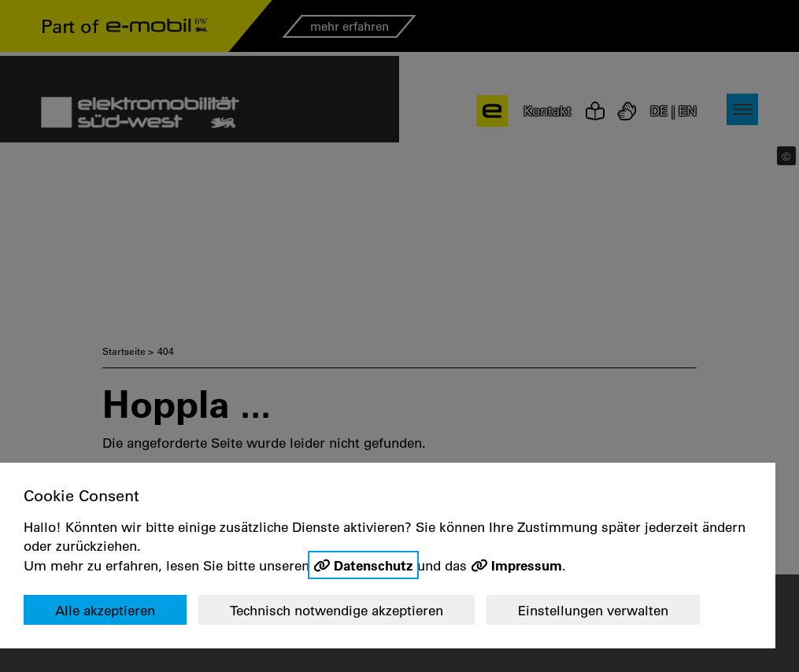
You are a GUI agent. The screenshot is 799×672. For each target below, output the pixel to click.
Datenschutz (374, 565)
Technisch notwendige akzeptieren (337, 610)
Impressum (527, 565)
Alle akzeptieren (105, 610)
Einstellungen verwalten (593, 610)
